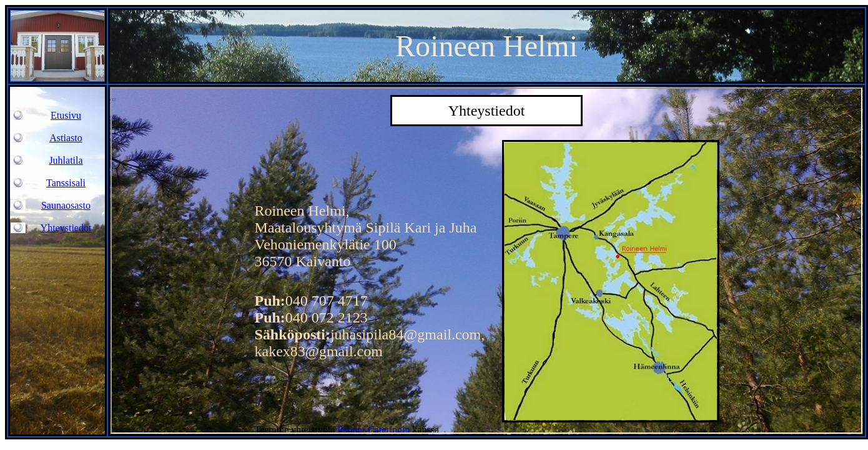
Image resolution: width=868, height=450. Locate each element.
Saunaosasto (66, 205)
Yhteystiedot (66, 228)
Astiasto (66, 138)
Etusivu (66, 115)
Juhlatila (66, 160)
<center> (486, 261)
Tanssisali (66, 183)
